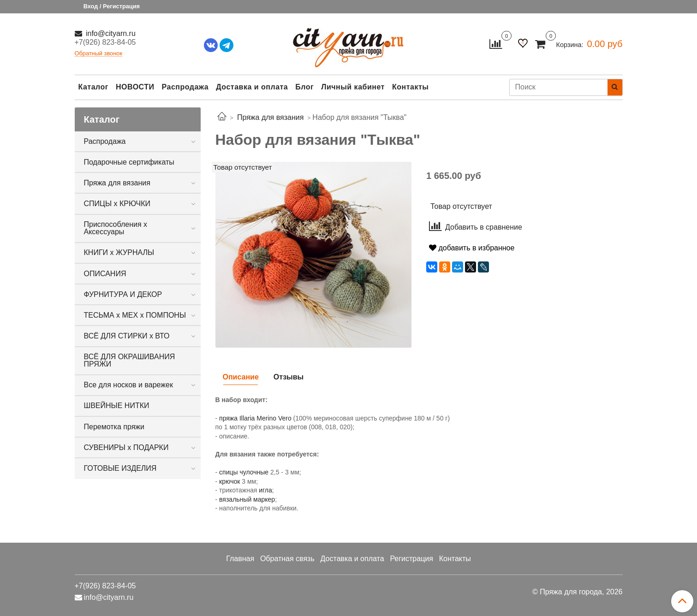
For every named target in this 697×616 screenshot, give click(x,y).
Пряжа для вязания (117, 183)
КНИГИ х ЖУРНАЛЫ (119, 252)
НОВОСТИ (135, 87)
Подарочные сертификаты (129, 162)
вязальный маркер (247, 499)
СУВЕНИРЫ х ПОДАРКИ (126, 447)
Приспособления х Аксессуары (116, 228)
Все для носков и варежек (128, 385)
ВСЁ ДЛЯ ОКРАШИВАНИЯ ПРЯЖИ (130, 360)
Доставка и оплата (252, 87)
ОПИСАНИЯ (105, 274)
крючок (229, 481)
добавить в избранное (472, 248)
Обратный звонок (99, 54)
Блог (304, 87)
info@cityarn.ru (110, 33)
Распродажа (185, 87)
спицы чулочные (244, 472)
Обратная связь (287, 559)
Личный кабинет (353, 87)
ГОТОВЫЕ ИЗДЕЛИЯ (120, 468)
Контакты (410, 87)
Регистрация (411, 559)
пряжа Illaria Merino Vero (255, 418)
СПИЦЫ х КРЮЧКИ (117, 204)
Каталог (93, 87)
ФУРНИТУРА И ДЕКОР (123, 294)
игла (265, 490)
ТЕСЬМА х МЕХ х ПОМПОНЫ (135, 315)
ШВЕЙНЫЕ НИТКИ (117, 406)
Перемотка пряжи (114, 427)
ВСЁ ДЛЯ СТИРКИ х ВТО (127, 336)
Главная (240, 559)
